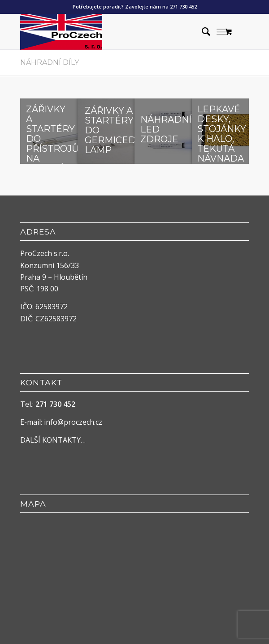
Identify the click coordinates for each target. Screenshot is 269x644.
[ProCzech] (112, 32)
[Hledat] (202, 32)
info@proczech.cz (73, 422)
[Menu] (221, 32)
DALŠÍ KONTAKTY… (53, 440)
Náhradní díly (50, 62)
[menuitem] (202, 32)
